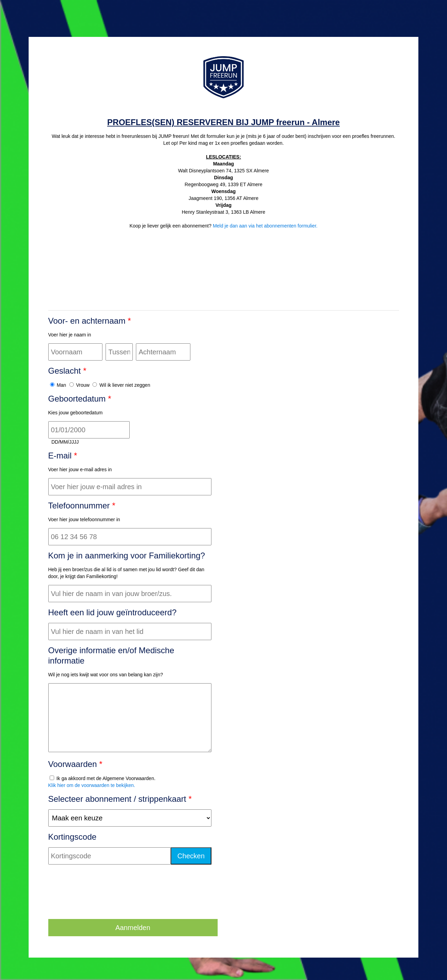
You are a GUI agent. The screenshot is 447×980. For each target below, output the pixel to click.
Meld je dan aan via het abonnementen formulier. (265, 226)
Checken (191, 856)
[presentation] (101, 900)
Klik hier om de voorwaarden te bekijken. (92, 785)
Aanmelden (133, 928)
